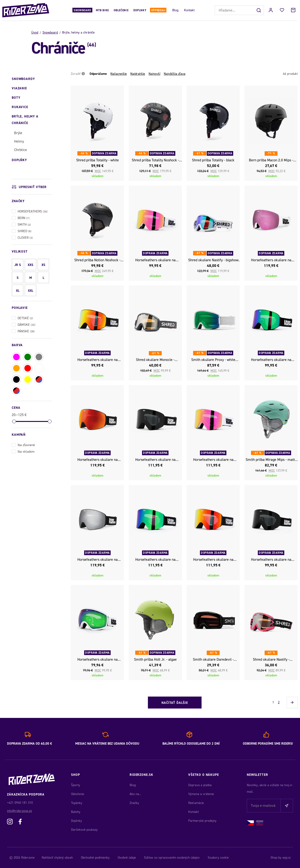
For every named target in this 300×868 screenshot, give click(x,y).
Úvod (35, 32)
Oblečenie (121, 10)
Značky (134, 803)
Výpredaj (158, 10)
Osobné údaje (127, 858)
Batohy (76, 812)
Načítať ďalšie (175, 703)
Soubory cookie (218, 858)
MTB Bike (102, 10)
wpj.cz (287, 858)
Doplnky (140, 10)
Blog (175, 10)
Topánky (77, 803)
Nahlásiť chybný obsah (57, 858)
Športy (76, 785)
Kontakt (189, 10)
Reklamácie (196, 803)
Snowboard (82, 10)
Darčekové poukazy (84, 830)
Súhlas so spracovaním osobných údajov (172, 858)
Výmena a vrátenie (201, 794)
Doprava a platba (200, 785)
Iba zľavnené (23, 445)
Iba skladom (23, 451)
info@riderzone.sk (20, 811)
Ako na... (135, 794)
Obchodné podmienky (95, 858)
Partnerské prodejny (202, 821)
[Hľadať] (259, 10)
